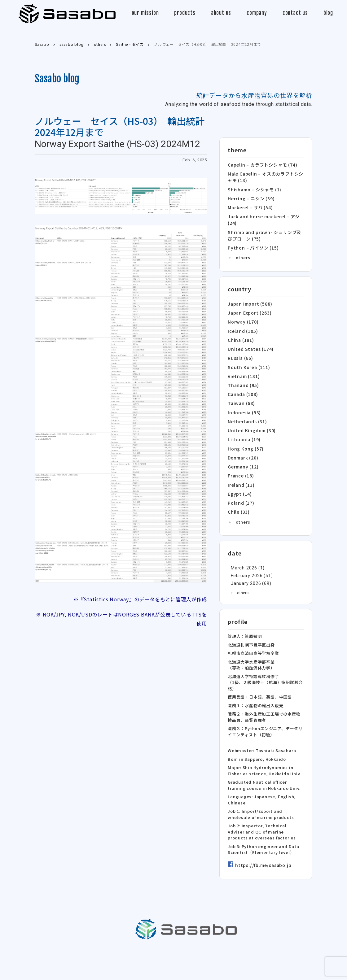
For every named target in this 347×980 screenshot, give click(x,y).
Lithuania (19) (243, 425)
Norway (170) (242, 315)
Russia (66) (240, 349)
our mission (145, 13)
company (257, 13)
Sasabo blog (57, 79)
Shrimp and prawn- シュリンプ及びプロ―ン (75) (264, 231)
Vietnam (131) (243, 366)
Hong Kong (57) (244, 434)
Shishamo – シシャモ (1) (253, 187)
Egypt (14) (239, 476)
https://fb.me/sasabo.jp (261, 848)
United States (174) (249, 340)
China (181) (240, 332)
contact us (295, 13)
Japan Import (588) (248, 298)
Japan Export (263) (248, 306)
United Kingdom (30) (250, 417)
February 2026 (245, 557)
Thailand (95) (242, 374)
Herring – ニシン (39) (249, 196)
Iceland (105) (242, 323)
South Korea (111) (247, 357)
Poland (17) (240, 485)
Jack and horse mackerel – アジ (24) (262, 216)
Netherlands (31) (246, 408)
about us (221, 13)
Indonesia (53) (244, 400)
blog (328, 13)
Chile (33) (238, 493)
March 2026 (242, 549)
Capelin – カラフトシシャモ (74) (260, 165)
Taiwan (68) (241, 391)
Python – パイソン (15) (251, 242)
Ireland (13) (241, 468)
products (185, 13)
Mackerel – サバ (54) (249, 205)
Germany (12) (242, 451)
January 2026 (244, 565)
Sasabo (67, 14)
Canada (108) (242, 383)
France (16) (240, 459)
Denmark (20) (242, 442)
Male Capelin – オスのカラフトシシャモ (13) (266, 176)
